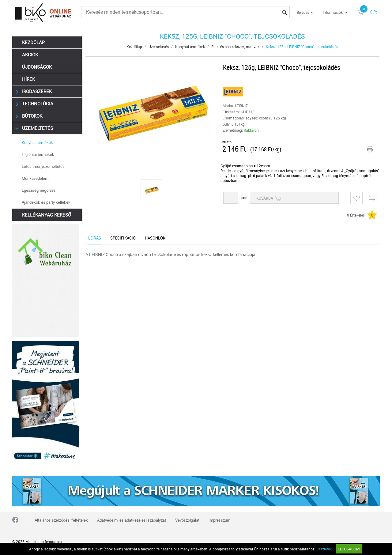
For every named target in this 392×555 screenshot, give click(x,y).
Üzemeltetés (35, 128)
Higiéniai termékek (38, 154)
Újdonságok (37, 67)
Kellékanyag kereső (47, 215)
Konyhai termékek (38, 142)
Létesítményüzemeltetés (43, 166)
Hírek (29, 79)
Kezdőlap (34, 42)
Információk (333, 12)
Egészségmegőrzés (39, 190)
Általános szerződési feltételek (61, 519)
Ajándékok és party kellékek (46, 202)
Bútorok (29, 116)
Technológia (35, 104)
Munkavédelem (35, 178)
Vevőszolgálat (187, 519)
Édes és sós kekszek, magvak (236, 47)
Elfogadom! (349, 549)
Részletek (324, 549)
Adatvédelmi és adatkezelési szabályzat (132, 519)
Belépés (303, 12)
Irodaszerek (34, 91)
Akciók (30, 55)
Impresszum (219, 519)
